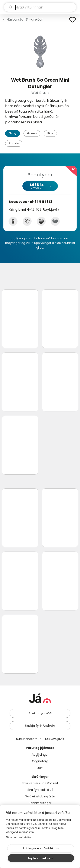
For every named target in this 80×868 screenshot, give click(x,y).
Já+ (40, 768)
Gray (13, 133)
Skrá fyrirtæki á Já (40, 790)
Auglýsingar (40, 755)
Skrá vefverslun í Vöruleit (40, 783)
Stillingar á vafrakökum (41, 848)
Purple (14, 143)
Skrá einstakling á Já (40, 796)
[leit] (40, 7)
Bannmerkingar (40, 803)
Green (32, 133)
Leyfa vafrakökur (41, 858)
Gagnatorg (40, 761)
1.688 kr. (40, 186)
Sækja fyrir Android (40, 726)
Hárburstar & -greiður (25, 19)
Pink (50, 133)
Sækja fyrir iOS (40, 713)
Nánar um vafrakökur (19, 837)
